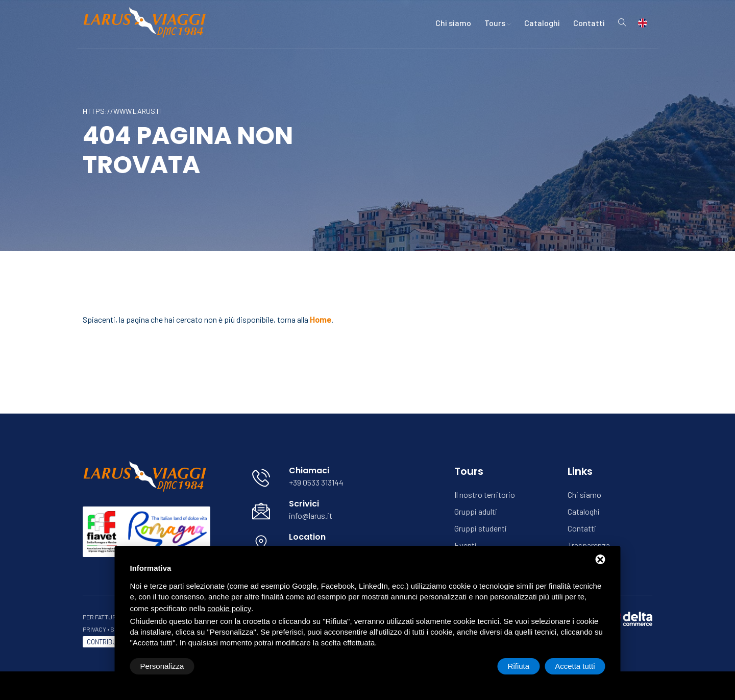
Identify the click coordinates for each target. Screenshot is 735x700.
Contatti (589, 23)
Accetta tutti (575, 666)
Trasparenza (589, 545)
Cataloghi (542, 23)
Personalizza (162, 666)
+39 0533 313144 (316, 482)
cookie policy (229, 608)
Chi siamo (453, 23)
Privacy (94, 629)
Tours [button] (498, 23)
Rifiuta (519, 666)
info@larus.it (311, 515)
